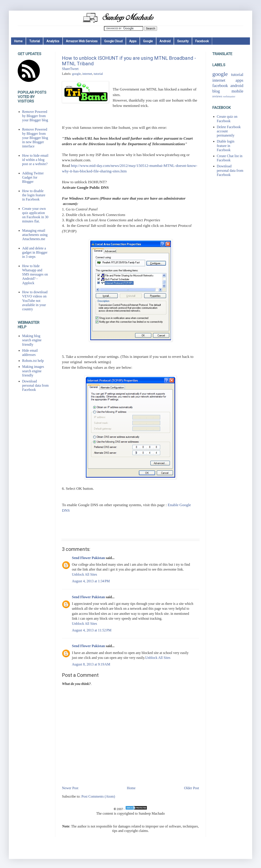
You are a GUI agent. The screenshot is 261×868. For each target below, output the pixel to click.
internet (87, 74)
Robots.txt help (33, 361)
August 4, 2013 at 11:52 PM (92, 630)
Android (165, 41)
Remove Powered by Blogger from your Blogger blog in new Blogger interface (35, 138)
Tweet (74, 69)
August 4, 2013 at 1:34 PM (91, 581)
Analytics (53, 41)
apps (239, 80)
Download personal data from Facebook (35, 385)
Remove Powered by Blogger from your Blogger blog (35, 116)
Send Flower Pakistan (88, 558)
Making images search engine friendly (33, 371)
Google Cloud (113, 41)
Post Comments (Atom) (98, 796)
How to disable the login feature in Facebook (34, 195)
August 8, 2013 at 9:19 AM (91, 664)
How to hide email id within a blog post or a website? (35, 160)
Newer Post (70, 788)
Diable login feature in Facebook (226, 146)
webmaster (229, 96)
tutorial (98, 74)
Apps (133, 41)
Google (148, 41)
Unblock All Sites (84, 574)
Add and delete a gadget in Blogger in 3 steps (35, 252)
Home (18, 41)
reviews (217, 96)
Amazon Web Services (82, 41)
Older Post (192, 788)
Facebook (202, 41)
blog (216, 91)
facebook (220, 86)
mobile (237, 91)
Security (183, 41)
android (237, 86)
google (76, 74)
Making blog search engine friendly (32, 340)
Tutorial (35, 41)
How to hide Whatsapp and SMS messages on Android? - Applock (35, 274)
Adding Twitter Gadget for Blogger (33, 177)
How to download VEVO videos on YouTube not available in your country (35, 301)
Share (66, 69)
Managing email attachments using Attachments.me (35, 235)
